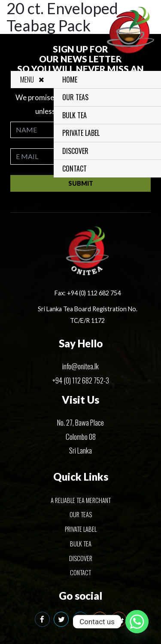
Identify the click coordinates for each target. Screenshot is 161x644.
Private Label (83, 133)
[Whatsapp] (137, 622)
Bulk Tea (76, 115)
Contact (76, 169)
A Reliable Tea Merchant (81, 500)
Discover (77, 151)
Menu (34, 80)
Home (71, 80)
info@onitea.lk (80, 366)
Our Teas (77, 97)
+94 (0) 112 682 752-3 (81, 380)
